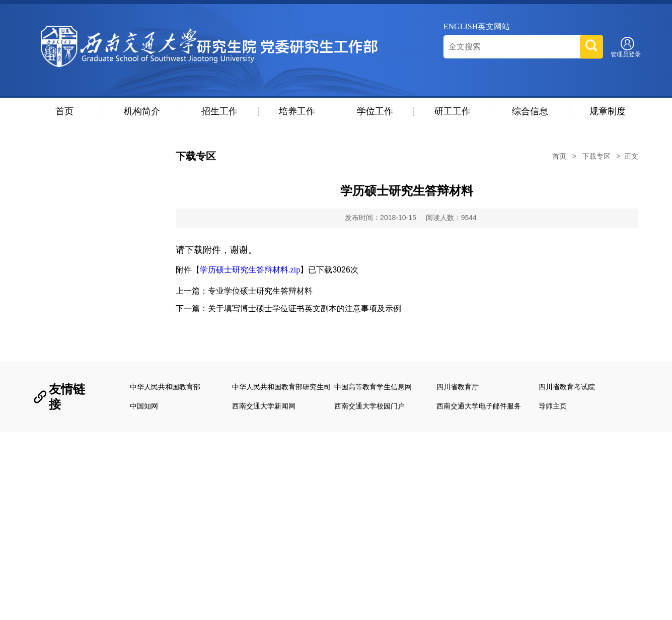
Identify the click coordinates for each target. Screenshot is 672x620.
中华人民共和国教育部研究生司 (281, 387)
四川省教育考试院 (567, 387)
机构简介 (142, 111)
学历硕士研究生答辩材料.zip (250, 270)
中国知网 (144, 406)
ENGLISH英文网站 (477, 26)
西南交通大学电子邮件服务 (479, 406)
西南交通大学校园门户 (369, 406)
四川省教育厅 (458, 387)
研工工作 (453, 111)
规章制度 (608, 111)
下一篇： (288, 308)
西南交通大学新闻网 (264, 406)
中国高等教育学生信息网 (373, 387)
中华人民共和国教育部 (165, 387)
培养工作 (297, 111)
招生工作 (219, 111)
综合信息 (530, 111)
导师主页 (553, 406)
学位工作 (375, 111)
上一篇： (244, 291)
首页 (64, 111)
